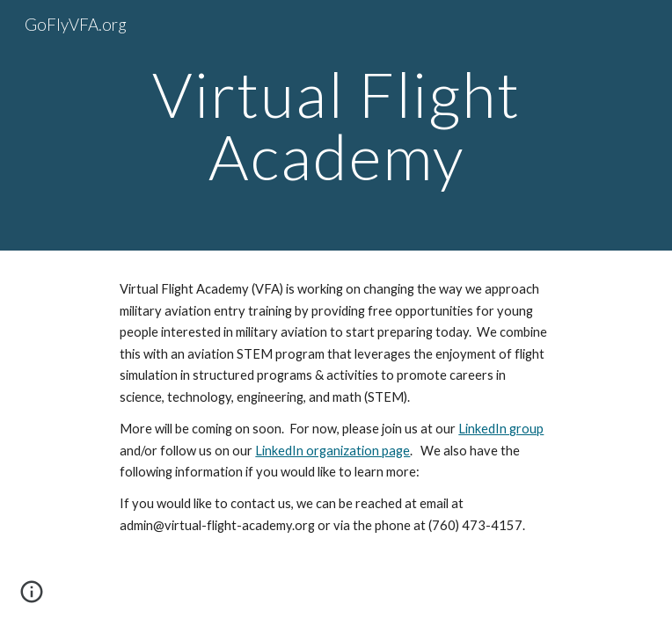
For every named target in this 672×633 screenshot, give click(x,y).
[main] (336, 125)
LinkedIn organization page (332, 451)
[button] (32, 598)
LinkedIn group (501, 429)
